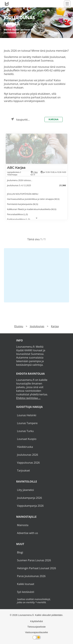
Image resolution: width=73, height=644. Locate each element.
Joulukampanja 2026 (30, 498)
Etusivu (19, 326)
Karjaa (54, 119)
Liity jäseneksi (26, 490)
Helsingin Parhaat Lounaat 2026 (36, 568)
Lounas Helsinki (27, 415)
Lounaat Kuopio (27, 439)
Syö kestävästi (26, 592)
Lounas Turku (25, 431)
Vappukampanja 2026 (30, 506)
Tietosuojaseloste (36, 627)
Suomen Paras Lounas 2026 (34, 560)
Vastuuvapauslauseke (37, 632)
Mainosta (23, 525)
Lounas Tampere (27, 423)
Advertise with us (27, 533)
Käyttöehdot (36, 621)
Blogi (20, 552)
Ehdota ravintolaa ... (28, 398)
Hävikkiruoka (25, 447)
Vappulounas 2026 (28, 463)
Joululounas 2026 (28, 455)
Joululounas (37, 326)
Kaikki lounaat (26, 584)
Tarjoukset (23, 471)
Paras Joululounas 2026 (31, 576)
